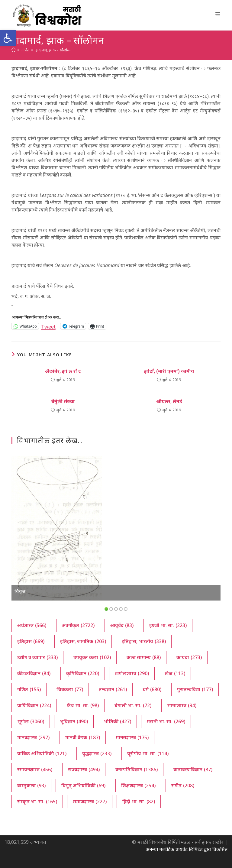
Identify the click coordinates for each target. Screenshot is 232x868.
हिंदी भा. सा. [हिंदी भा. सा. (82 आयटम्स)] (139, 802)
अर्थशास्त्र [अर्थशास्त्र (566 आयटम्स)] (32, 625)
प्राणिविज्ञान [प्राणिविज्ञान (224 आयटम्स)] (34, 705)
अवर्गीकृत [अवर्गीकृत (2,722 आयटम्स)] (78, 625)
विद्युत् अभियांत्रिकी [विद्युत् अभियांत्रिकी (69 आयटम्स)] (83, 785)
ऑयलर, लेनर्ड (169, 401)
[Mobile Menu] (218, 14)
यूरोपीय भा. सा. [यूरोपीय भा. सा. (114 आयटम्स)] (148, 753)
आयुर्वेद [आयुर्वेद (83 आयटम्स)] (122, 625)
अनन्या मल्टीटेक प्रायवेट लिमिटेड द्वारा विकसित (187, 849)
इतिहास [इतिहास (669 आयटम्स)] (31, 641)
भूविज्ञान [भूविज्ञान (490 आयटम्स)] (74, 721)
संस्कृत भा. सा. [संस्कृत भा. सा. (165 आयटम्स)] (37, 802)
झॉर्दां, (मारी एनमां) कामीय (169, 371)
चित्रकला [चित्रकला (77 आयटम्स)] (70, 689)
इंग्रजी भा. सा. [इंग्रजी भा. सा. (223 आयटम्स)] (168, 625)
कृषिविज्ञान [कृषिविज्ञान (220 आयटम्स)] (83, 673)
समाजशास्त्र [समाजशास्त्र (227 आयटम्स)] (90, 802)
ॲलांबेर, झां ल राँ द (63, 371)
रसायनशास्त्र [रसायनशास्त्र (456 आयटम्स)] (35, 769)
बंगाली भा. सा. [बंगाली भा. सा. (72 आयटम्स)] (133, 705)
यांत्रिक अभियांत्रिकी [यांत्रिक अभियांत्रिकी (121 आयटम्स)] (42, 753)
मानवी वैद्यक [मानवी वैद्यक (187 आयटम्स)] (83, 737)
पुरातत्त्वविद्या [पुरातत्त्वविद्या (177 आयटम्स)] (195, 689)
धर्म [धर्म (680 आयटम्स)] (152, 689)
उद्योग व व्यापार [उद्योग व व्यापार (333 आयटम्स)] (37, 657)
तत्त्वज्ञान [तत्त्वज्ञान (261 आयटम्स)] (113, 689)
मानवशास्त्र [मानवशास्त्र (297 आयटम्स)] (33, 737)
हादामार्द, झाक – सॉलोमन (53, 50)
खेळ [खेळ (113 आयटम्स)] (175, 673)
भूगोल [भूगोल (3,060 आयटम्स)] (31, 721)
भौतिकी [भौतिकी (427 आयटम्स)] (117, 721)
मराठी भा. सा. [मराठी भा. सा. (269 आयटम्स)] (166, 721)
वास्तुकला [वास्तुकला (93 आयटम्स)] (31, 785)
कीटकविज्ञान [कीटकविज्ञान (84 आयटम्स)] (34, 673)
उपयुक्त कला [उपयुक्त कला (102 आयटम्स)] (92, 657)
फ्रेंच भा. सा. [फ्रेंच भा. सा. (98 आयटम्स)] (83, 705)
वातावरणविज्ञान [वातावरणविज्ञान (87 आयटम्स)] (193, 769)
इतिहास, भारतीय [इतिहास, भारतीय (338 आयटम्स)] (144, 641)
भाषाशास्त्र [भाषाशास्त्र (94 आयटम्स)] (182, 705)
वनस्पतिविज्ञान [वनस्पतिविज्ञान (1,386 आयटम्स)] (137, 769)
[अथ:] (13, 50)
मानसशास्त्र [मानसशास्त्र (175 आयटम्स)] (132, 737)
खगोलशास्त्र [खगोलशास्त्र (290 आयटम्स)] (132, 673)
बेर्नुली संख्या (63, 401)
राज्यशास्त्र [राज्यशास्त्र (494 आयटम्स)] (84, 769)
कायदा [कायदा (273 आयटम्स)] (189, 657)
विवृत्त (20, 591)
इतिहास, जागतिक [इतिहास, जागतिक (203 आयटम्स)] (83, 641)
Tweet (48, 326)
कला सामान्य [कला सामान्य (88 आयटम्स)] (144, 657)
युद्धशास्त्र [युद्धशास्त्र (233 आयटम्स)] (97, 753)
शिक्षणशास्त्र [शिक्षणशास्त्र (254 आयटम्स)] (138, 785)
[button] (8, 38)
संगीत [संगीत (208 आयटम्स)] (183, 785)
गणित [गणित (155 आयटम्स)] (29, 689)
